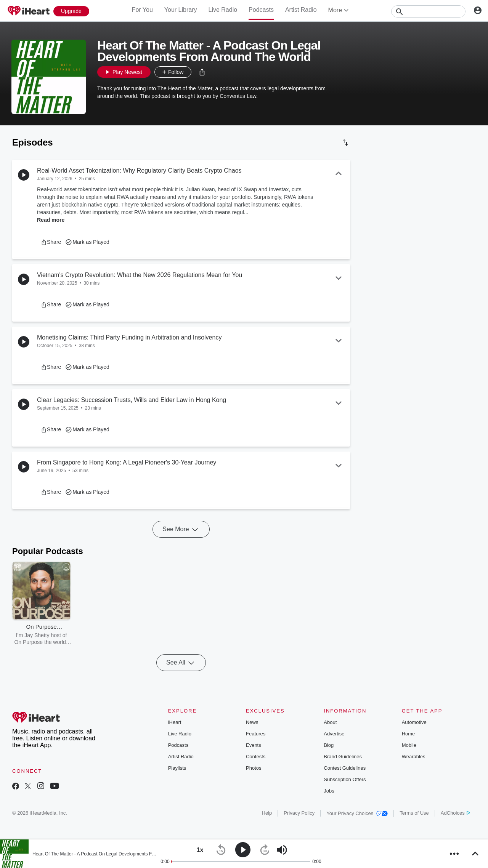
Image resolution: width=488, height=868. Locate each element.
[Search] (428, 11)
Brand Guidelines (343, 757)
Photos (254, 768)
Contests (256, 757)
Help (267, 813)
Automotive (414, 722)
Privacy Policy (299, 813)
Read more (51, 220)
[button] (202, 72)
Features (256, 734)
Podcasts (261, 10)
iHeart (175, 722)
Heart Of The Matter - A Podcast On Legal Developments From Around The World (115, 854)
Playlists (177, 768)
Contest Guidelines (345, 768)
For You (142, 10)
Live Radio (223, 10)
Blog (329, 745)
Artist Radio (301, 10)
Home (409, 734)
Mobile (409, 745)
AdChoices (455, 813)
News (252, 722)
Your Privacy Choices (357, 813)
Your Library (181, 10)
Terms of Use (414, 813)
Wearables (414, 757)
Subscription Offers (345, 779)
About (330, 722)
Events (254, 745)
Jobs (329, 791)
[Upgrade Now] (71, 11)
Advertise (334, 734)
